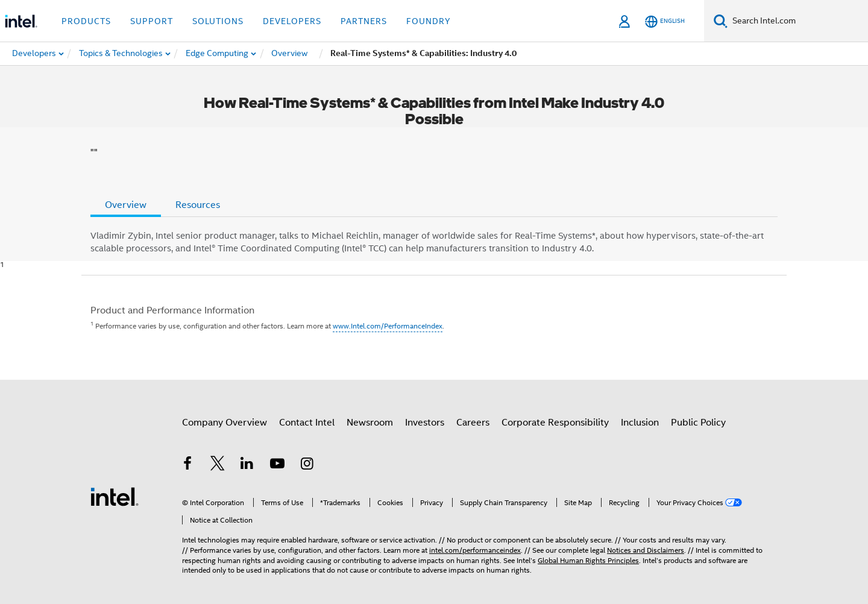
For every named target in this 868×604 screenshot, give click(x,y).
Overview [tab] (126, 205)
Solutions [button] (218, 21)
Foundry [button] (429, 21)
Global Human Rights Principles (588, 560)
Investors (425, 423)
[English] (665, 21)
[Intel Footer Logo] (115, 496)
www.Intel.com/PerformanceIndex (388, 326)
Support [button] (152, 21)
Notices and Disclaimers (646, 550)
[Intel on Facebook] (187, 465)
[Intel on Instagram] (307, 465)
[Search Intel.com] (798, 21)
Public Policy (698, 423)
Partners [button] (364, 21)
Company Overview (225, 423)
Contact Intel (307, 423)
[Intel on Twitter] (218, 465)
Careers (473, 423)
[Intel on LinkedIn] (247, 465)
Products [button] (86, 21)
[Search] (721, 21)
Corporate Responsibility (555, 423)
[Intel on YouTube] (277, 465)
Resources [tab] (198, 205)
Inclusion (640, 423)
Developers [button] (292, 21)
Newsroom (370, 423)
